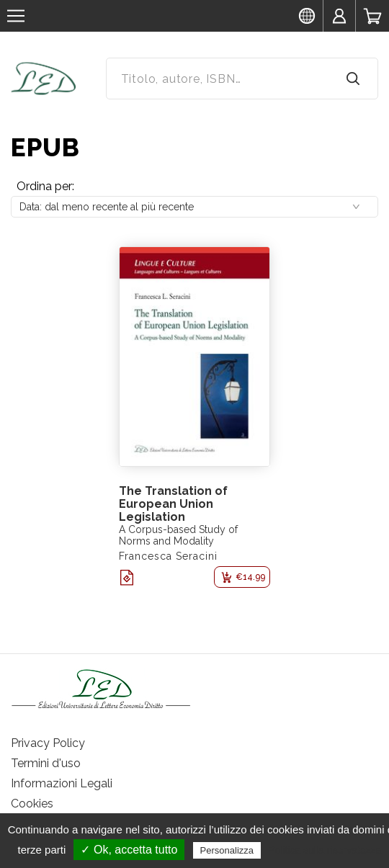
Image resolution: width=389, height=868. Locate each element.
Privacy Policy (48, 743)
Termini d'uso (46, 763)
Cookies (32, 804)
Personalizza (227, 850)
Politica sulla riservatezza (325, 850)
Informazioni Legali (62, 783)
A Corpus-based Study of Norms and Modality (178, 535)
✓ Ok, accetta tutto (129, 850)
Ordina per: (45, 186)
